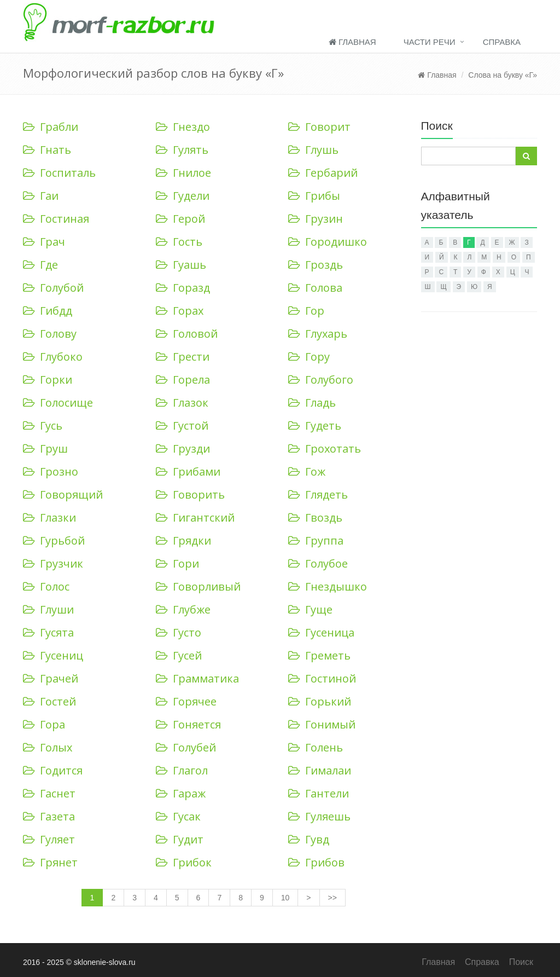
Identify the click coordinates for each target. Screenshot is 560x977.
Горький (320, 701)
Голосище (58, 403)
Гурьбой (54, 540)
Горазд (183, 288)
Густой (182, 426)
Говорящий (63, 495)
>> (332, 898)
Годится (53, 770)
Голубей (186, 747)
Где (40, 265)
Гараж (181, 793)
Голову (50, 334)
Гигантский (195, 518)
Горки (48, 380)
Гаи (41, 196)
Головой (187, 334)
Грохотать (325, 449)
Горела (183, 380)
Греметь (319, 655)
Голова (315, 288)
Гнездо (183, 127)
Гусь (43, 426)
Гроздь (316, 265)
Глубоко (53, 357)
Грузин (316, 219)
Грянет (50, 862)
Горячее (186, 701)
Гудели (183, 196)
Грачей (51, 678)
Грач (44, 242)
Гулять (182, 150)
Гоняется (188, 724)
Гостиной (322, 678)
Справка (502, 42)
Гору (309, 357)
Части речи (430, 42)
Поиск (521, 962)
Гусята (48, 632)
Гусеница (321, 632)
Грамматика (197, 678)
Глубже (183, 609)
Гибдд (48, 311)
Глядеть (318, 495)
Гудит (180, 839)
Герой (180, 219)
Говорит (319, 127)
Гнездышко (328, 586)
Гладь (312, 403)
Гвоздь (315, 518)
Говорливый (198, 586)
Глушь (313, 150)
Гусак (178, 816)
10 (285, 898)
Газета (49, 816)
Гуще (310, 609)
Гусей (179, 655)
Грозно (51, 472)
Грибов (316, 862)
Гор (306, 311)
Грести (183, 357)
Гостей (49, 701)
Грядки (183, 540)
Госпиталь (59, 173)
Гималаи (320, 770)
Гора (44, 724)
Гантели (319, 793)
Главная (352, 42)
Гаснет (49, 793)
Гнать (47, 150)
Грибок (184, 862)
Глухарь (318, 334)
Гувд (309, 839)
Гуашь (181, 265)
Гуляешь (319, 816)
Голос (46, 586)
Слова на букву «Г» (503, 75)
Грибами (188, 472)
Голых (48, 747)
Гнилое (183, 173)
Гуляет (49, 839)
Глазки (49, 518)
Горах (180, 311)
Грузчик (53, 563)
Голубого (321, 380)
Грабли (51, 127)
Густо (179, 632)
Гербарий (323, 173)
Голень (316, 747)
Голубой (53, 288)
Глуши (48, 609)
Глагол (182, 770)
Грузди (183, 449)
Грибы (314, 196)
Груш (45, 449)
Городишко (328, 242)
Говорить (190, 495)
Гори (177, 563)
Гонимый (322, 724)
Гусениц (53, 655)
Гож (307, 472)
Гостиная (56, 219)
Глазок (182, 403)
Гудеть (315, 426)
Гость (179, 242)
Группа (316, 540)
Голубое (318, 563)
